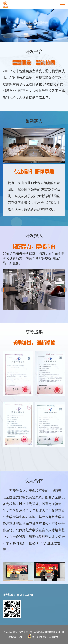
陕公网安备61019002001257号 (44, 637)
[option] (34, 290)
